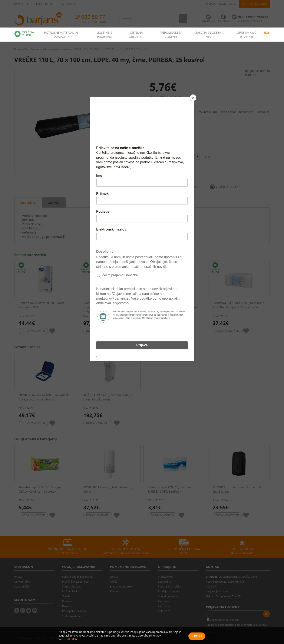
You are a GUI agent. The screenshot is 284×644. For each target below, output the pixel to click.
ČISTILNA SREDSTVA (136, 35)
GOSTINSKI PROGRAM (104, 35)
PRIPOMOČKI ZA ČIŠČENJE (171, 35)
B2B (267, 33)
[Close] (193, 98)
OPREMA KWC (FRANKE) (247, 35)
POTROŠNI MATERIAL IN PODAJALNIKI (61, 35)
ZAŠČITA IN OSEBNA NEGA (209, 35)
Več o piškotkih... (69, 639)
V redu (197, 636)
